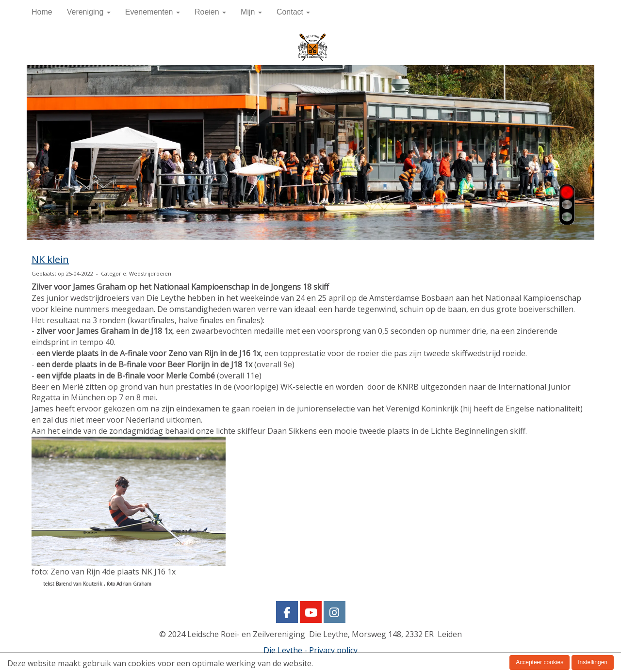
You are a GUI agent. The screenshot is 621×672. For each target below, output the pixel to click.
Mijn (251, 12)
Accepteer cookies (539, 662)
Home (42, 12)
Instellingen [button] (593, 662)
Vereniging (89, 12)
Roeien (210, 12)
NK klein (50, 259)
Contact (294, 12)
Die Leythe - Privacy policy (310, 650)
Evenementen (153, 12)
